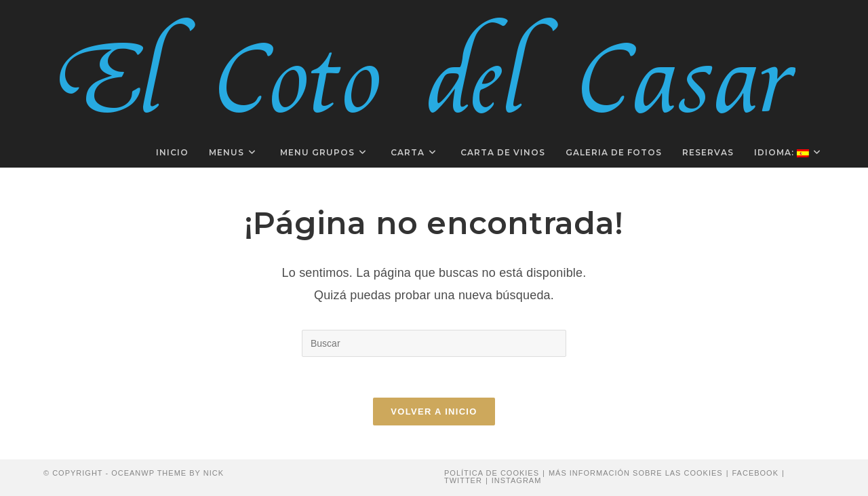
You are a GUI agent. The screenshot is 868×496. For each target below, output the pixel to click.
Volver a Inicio (434, 412)
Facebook (755, 473)
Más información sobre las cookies (636, 473)
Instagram (517, 480)
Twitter (463, 480)
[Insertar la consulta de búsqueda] (434, 343)
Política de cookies (492, 473)
